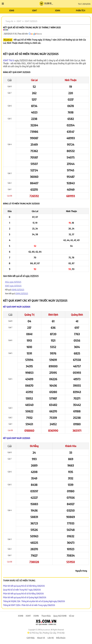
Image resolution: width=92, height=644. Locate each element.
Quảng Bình (77, 315)
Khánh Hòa (71, 446)
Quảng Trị (29, 315)
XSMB (12, 11)
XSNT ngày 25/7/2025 (13, 286)
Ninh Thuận (71, 80)
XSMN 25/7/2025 (22, 293)
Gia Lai (34, 80)
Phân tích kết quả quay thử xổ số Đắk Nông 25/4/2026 (24, 586)
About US (41, 638)
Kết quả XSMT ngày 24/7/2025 (17, 307)
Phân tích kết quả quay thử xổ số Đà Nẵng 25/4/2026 (23, 594)
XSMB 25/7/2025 (18, 290)
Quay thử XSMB (60, 616)
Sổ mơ (72, 616)
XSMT (34, 11)
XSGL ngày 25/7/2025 (13, 282)
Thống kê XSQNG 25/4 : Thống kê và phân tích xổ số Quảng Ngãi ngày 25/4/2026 (34, 601)
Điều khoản (61, 638)
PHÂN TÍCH (80, 11)
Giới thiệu (31, 638)
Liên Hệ (51, 638)
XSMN (57, 11)
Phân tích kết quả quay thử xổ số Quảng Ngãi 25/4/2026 (25, 597)
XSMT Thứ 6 (9, 60)
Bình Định (53, 315)
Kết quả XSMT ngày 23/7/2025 (17, 438)
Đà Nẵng (34, 446)
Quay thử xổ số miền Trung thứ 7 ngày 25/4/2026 (22, 590)
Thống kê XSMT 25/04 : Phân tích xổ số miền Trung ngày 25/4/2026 (29, 605)
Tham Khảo (46, 616)
